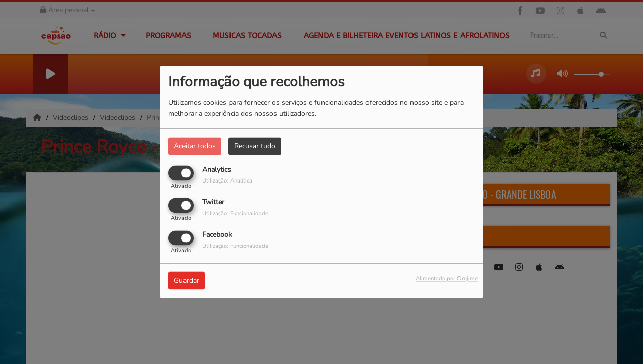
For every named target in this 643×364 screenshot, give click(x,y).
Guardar (187, 281)
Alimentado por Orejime (447, 279)
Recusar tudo (255, 146)
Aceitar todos (195, 146)
